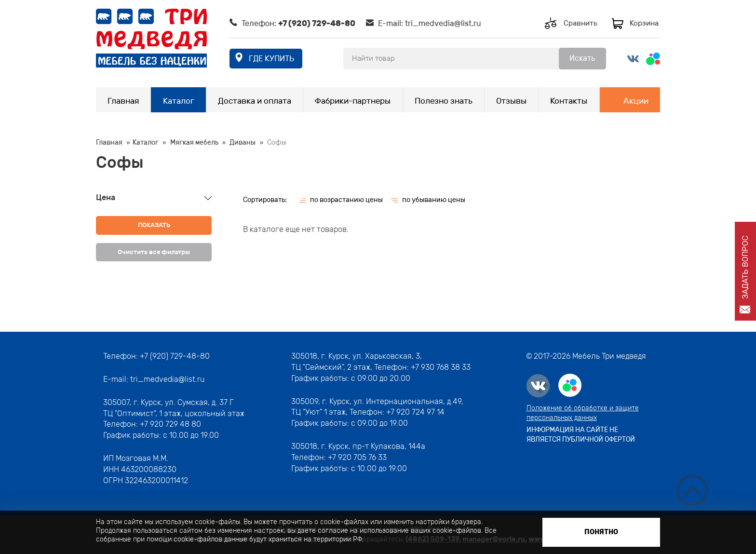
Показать (154, 225)
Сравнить (580, 23)
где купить (271, 59)
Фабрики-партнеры (353, 101)
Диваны (243, 142)
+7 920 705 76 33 (357, 457)
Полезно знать (444, 101)
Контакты (569, 101)
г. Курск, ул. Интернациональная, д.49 (392, 401)
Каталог (179, 101)
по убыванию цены (434, 200)
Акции (636, 101)
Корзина (644, 23)
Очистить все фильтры (154, 252)
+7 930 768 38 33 (441, 367)
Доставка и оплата (255, 101)
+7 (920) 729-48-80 (317, 23)
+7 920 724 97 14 (415, 412)
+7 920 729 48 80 (170, 424)
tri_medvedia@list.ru (443, 23)
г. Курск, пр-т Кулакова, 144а (373, 446)
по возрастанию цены (346, 200)
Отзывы (511, 101)
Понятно (601, 532)
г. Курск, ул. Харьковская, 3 (370, 356)
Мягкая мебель (194, 142)
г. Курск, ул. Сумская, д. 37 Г (184, 402)
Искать (582, 58)
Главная (123, 101)
